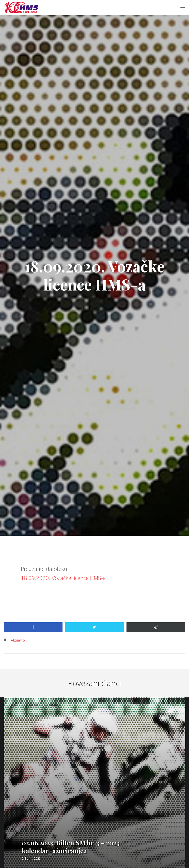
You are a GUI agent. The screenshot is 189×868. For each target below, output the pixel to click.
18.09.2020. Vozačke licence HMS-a (63, 578)
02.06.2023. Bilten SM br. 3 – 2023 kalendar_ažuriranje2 (71, 847)
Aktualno (18, 640)
